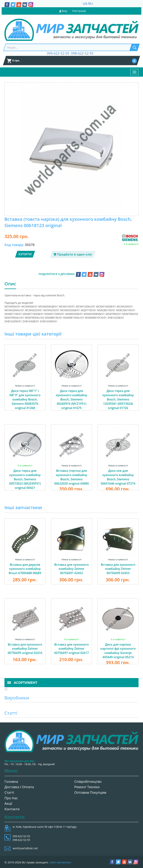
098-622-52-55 (82, 53)
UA (85, 4)
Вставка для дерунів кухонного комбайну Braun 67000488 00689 (25, 569)
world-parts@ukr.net (25, 848)
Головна (11, 781)
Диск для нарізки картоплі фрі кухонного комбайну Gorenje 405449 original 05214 (118, 651)
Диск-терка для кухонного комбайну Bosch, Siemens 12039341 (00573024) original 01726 (118, 399)
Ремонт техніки (87, 787)
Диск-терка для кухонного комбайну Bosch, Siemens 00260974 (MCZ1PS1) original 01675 (71, 399)
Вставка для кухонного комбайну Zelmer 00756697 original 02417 (71, 649)
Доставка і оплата (19, 787)
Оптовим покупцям (90, 792)
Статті (9, 792)
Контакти (12, 809)
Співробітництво (88, 781)
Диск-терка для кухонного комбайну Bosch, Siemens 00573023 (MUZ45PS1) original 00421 (25, 479)
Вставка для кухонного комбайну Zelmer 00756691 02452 (72, 569)
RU (90, 4)
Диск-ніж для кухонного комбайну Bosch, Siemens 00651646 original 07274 (118, 477)
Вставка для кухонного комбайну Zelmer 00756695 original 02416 (25, 649)
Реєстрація (79, 11)
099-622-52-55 (58, 53)
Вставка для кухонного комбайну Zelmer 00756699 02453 (118, 569)
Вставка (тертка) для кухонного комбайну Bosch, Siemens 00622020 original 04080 (71, 477)
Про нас (11, 798)
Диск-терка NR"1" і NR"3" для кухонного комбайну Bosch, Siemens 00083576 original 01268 (25, 399)
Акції (8, 803)
